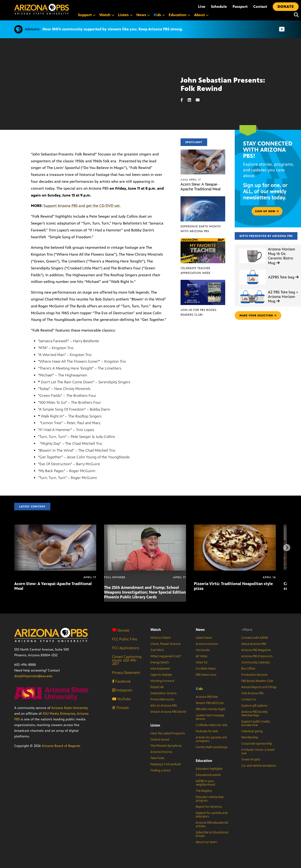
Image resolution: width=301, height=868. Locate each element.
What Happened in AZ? (166, 656)
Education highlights (209, 769)
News (200, 630)
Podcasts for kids (207, 731)
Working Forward (162, 681)
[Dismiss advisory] (282, 29)
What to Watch (160, 638)
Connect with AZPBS (255, 638)
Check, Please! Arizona (165, 644)
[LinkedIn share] (192, 100)
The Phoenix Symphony (166, 746)
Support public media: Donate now (256, 723)
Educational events (208, 775)
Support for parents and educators (212, 815)
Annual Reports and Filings (259, 687)
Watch (156, 630)
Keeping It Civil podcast (166, 764)
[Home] (42, 9)
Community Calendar (256, 662)
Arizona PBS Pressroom (257, 656)
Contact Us (249, 699)
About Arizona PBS (254, 644)
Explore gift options (254, 706)
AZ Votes (202, 656)
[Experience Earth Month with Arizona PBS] (203, 199)
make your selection (258, 315)
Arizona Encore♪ (162, 752)
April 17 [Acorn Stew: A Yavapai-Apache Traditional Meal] (191, 180)
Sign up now (267, 211)
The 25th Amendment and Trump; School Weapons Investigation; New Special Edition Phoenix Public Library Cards (145, 592)
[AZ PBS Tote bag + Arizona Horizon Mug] (253, 289)
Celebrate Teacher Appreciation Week (196, 271)
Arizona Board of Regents (61, 746)
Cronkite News (206, 669)
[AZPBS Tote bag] (253, 270)
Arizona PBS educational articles (212, 824)
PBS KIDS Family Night (210, 709)
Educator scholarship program (210, 799)
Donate (121, 630)
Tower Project (251, 760)
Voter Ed (201, 662)
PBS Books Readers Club (257, 681)
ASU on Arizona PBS (164, 706)
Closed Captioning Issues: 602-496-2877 (127, 660)
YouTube (121, 699)
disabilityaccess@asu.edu (33, 676)
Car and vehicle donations (259, 766)
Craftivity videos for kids (212, 725)
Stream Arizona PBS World (168, 712)
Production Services (254, 675)
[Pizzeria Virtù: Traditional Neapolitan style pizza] (235, 527)
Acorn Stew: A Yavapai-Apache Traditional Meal (201, 187)
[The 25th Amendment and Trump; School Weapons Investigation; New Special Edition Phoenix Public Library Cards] (145, 527)
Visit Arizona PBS (252, 693)
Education (204, 761)
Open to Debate (161, 675)
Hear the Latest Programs (168, 733)
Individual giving (252, 731)
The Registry (204, 791)
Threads (120, 708)
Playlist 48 (157, 687)
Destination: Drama (163, 693)
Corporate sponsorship (257, 744)
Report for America (209, 807)
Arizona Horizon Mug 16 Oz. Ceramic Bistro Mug (282, 256)
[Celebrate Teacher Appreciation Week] (203, 241)
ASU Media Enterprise (59, 714)
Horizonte (203, 650)
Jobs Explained (160, 669)
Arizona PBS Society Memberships (254, 714)
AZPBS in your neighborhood (205, 783)
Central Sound (160, 740)
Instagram (122, 690)
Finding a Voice (160, 770)
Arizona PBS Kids (207, 697)
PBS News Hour (206, 675)
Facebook (121, 681)
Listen (155, 725)
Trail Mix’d (157, 650)
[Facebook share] (184, 100)
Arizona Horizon (207, 644)
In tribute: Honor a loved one (258, 752)
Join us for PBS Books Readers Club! (198, 312)
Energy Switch (160, 662)
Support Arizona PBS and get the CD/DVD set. (82, 206)
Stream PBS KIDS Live (210, 703)
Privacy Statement (126, 673)
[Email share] (200, 100)
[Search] (295, 15)
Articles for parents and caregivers (211, 739)
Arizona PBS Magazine (256, 650)
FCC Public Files (125, 639)
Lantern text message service (210, 717)
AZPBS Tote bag (283, 277)
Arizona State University (70, 708)
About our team (206, 842)
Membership (250, 737)
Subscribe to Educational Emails (212, 834)
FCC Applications (126, 648)
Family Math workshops (212, 747)
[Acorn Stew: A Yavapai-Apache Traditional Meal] (203, 152)
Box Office (248, 669)
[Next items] (287, 548)
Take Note (157, 758)
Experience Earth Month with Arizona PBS (201, 229)
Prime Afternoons (162, 699)
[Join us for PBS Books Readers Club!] (203, 282)
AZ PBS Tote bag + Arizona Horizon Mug (283, 297)
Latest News (204, 638)
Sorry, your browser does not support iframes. (90, 98)
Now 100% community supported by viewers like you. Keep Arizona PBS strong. (113, 29)
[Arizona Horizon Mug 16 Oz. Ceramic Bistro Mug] (253, 249)
